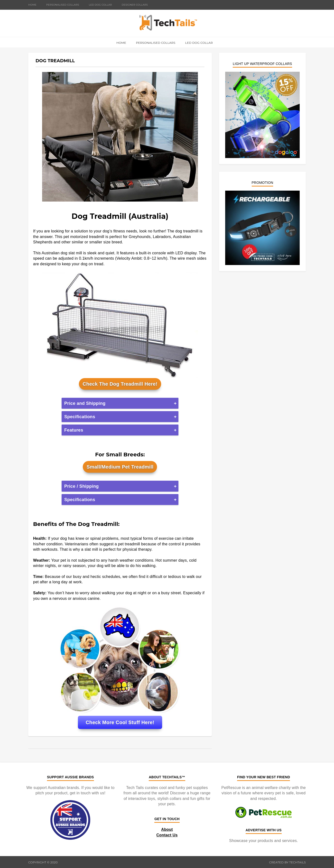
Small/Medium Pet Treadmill (120, 467)
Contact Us (167, 835)
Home (32, 5)
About (167, 829)
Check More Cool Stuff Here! (120, 722)
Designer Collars (135, 5)
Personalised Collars (63, 5)
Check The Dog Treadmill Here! (120, 384)
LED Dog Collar (100, 5)
